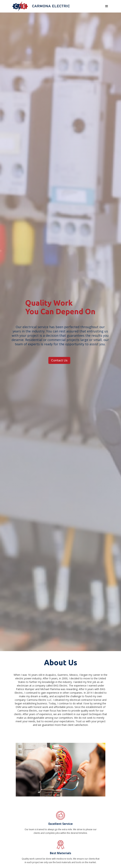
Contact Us (58, 360)
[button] (107, 6)
